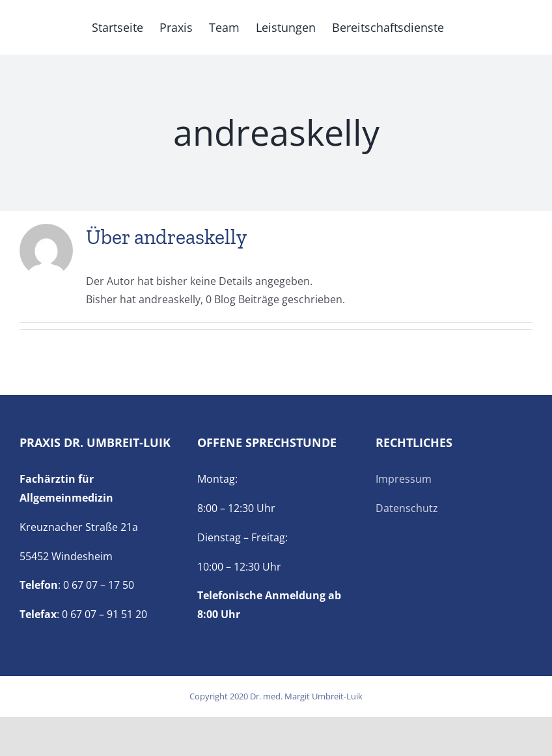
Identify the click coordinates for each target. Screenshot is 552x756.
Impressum (404, 479)
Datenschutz (407, 508)
